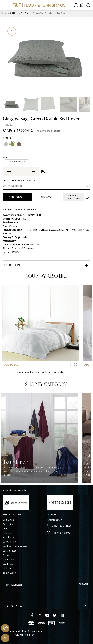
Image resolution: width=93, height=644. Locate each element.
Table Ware (9, 573)
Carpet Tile (9, 542)
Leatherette (10, 551)
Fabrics (7, 533)
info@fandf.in (54, 520)
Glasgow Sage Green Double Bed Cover (49, 13)
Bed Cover (25, 13)
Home (4, 13)
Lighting (7, 569)
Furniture (8, 538)
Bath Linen (9, 524)
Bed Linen (14, 13)
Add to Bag (11, 365)
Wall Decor (9, 560)
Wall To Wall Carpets (15, 546)
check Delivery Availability (19, 181)
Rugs (5, 529)
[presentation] (31, 595)
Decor (6, 555)
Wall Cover (9, 564)
